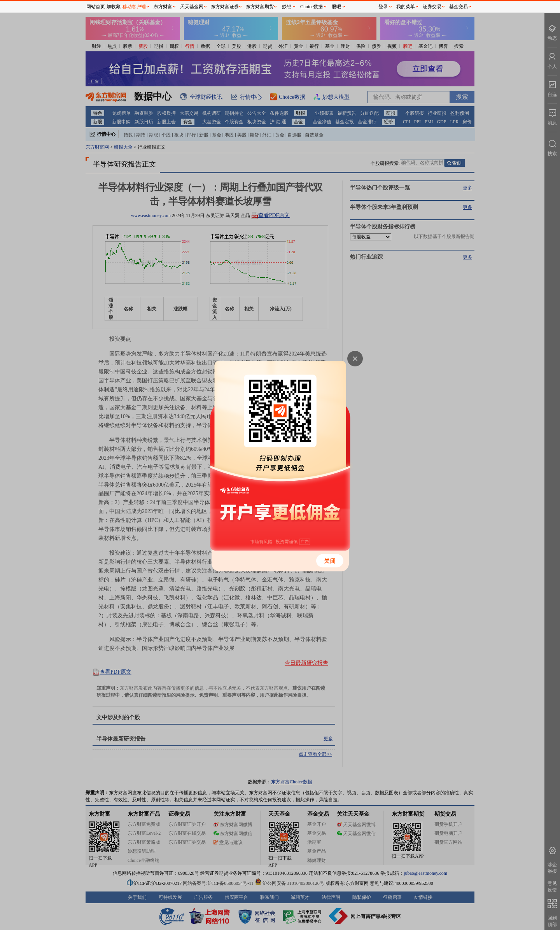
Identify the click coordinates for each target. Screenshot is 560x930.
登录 (383, 7)
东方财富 (163, 7)
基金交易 (458, 7)
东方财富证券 (225, 7)
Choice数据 (311, 7)
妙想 (287, 7)
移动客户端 (134, 7)
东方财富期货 (260, 7)
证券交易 (432, 7)
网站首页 (96, 7)
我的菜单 (406, 7)
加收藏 (114, 7)
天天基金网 (192, 7)
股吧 (336, 7)
